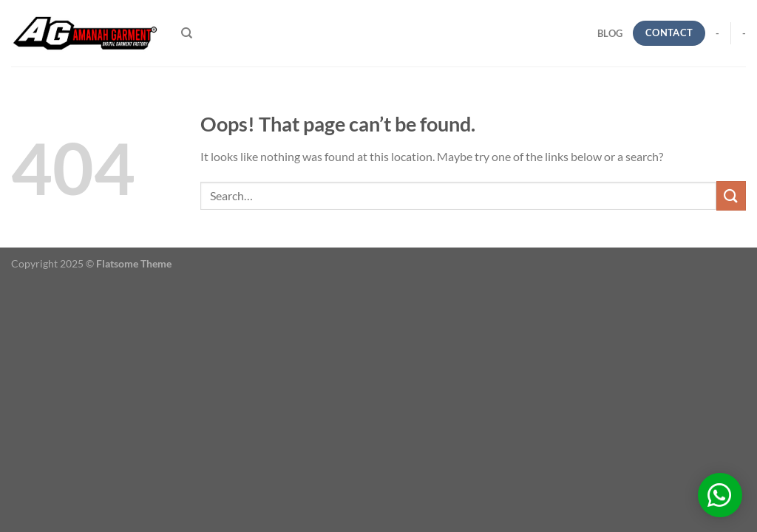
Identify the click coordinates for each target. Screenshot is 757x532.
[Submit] (731, 195)
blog (610, 33)
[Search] (187, 33)
